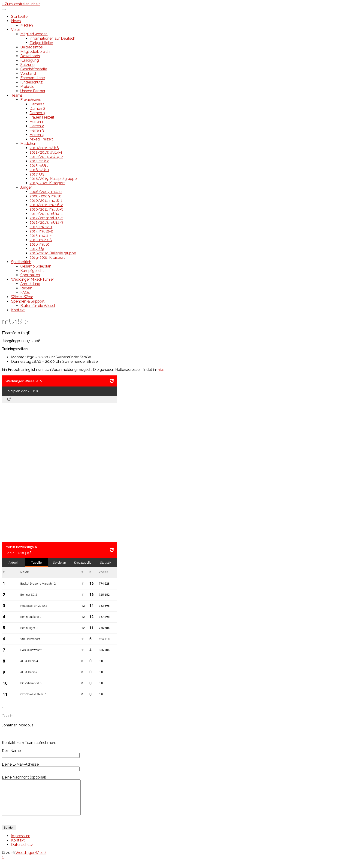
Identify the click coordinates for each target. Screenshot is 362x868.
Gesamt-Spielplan (36, 266)
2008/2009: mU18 (45, 196)
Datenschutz (22, 852)
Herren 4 (37, 135)
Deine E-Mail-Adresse (41, 767)
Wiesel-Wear (22, 297)
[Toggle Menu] (4, 10)
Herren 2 (37, 126)
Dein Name (41, 753)
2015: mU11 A (41, 240)
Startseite (19, 16)
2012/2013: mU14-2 (46, 218)
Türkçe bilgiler (41, 43)
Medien (27, 25)
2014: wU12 (39, 161)
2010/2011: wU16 (44, 148)
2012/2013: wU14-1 (46, 152)
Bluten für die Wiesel (38, 306)
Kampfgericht (32, 271)
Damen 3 (37, 113)
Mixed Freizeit (41, 139)
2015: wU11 (39, 165)
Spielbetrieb (21, 262)
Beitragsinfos (32, 47)
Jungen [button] (26, 187)
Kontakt (18, 310)
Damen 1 (37, 104)
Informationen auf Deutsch (52, 38)
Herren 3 (37, 130)
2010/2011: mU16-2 (46, 205)
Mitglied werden (34, 34)
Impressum (21, 843)
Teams (17, 95)
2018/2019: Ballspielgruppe (53, 179)
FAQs (25, 293)
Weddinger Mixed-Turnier (32, 279)
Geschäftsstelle (34, 69)
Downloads (30, 56)
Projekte (27, 87)
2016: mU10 (39, 244)
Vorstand (28, 73)
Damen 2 (37, 108)
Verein (16, 30)
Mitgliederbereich (35, 52)
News (16, 21)
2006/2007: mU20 (46, 192)
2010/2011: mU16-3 (46, 209)
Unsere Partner (33, 91)
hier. (161, 370)
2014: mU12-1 (41, 227)
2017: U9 (37, 174)
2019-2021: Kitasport (47, 183)
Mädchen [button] (28, 144)
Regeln (26, 288)
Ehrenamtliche (33, 78)
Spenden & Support (28, 301)
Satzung (27, 65)
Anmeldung (30, 284)
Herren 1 (36, 122)
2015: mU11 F (41, 236)
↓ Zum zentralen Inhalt (21, 4)
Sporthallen (30, 275)
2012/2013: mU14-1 (46, 214)
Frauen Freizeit (42, 117)
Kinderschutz (32, 82)
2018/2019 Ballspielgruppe (53, 253)
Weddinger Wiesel (31, 860)
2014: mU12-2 (41, 231)
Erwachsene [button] (31, 100)
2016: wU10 (39, 170)
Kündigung (30, 60)
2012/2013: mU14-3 (46, 222)
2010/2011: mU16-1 (46, 201)
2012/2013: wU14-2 (46, 157)
